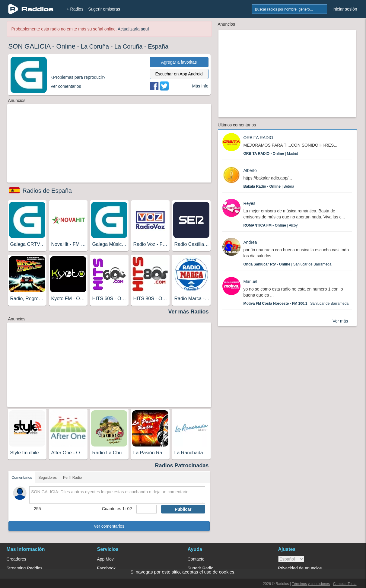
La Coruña (95, 46)
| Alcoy (271, 225)
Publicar (183, 509)
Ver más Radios (188, 312)
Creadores (16, 559)
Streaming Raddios (25, 568)
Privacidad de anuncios (300, 568)
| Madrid (271, 154)
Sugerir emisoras (104, 9)
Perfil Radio (72, 478)
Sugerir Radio (201, 568)
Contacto (196, 559)
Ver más (340, 321)
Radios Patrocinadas (182, 466)
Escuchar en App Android (179, 74)
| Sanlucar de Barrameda (288, 264)
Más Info (200, 86)
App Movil (106, 559)
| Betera (269, 186)
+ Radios (75, 9)
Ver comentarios (109, 526)
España (158, 46)
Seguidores (48, 478)
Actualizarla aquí (133, 29)
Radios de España (47, 191)
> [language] (291, 559)
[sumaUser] (146, 509)
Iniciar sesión (345, 9)
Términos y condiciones (311, 584)
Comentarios (22, 478)
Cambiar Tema (345, 584)
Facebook (106, 568)
